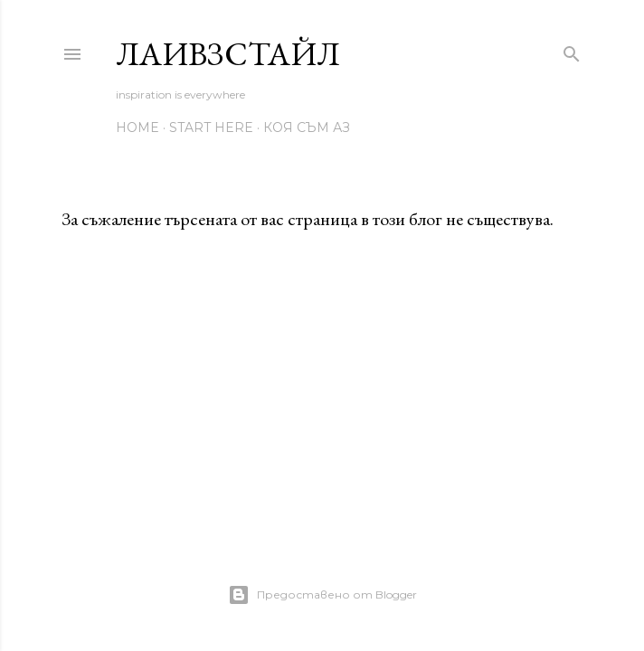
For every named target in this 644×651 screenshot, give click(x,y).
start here (211, 127)
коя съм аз (307, 127)
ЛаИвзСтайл (228, 54)
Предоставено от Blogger (322, 595)
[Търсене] (572, 50)
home (137, 127)
